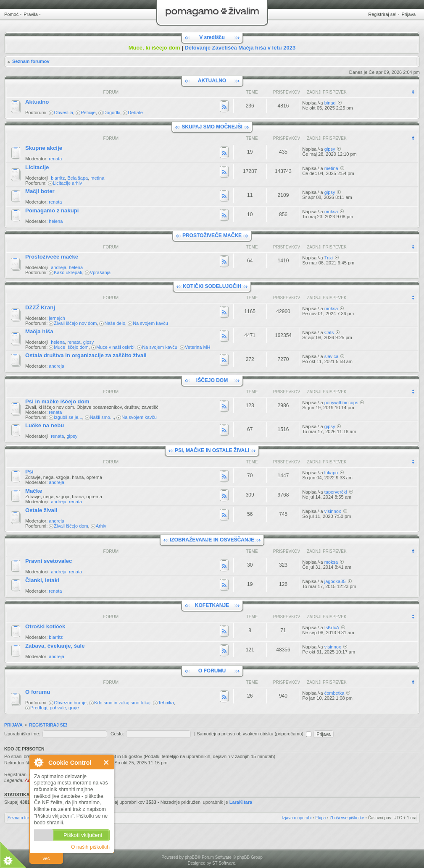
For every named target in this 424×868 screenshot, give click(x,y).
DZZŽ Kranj (40, 307)
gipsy (330, 149)
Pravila (31, 14)
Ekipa (320, 818)
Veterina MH (198, 347)
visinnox (333, 511)
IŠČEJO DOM (212, 380)
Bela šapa (78, 178)
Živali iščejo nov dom (75, 323)
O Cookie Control (38, 762)
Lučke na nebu (45, 425)
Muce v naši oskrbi (115, 347)
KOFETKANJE (212, 605)
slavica (332, 356)
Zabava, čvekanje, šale (55, 646)
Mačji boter (40, 191)
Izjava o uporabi (297, 818)
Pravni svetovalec (49, 561)
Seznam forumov (31, 61)
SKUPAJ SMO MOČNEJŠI (212, 127)
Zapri (107, 762)
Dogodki (112, 112)
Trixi (329, 258)
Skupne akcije (44, 148)
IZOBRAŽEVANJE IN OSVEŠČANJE (212, 540)
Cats (329, 332)
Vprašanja (100, 272)
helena (56, 221)
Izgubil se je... (68, 417)
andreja (59, 267)
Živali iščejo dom (71, 526)
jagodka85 (335, 581)
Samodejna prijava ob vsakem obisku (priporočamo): (254, 734)
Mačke (34, 491)
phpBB (191, 857)
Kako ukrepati (68, 272)
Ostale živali (41, 510)
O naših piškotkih (90, 847)
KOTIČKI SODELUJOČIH (212, 286)
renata (55, 159)
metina (97, 178)
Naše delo (115, 323)
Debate (135, 112)
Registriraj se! (382, 14)
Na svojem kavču (150, 323)
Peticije (88, 112)
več (46, 858)
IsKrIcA (332, 627)
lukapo (331, 473)
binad (330, 103)
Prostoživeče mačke (52, 257)
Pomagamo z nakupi (52, 210)
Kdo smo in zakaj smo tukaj (122, 703)
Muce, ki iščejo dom (154, 48)
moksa (331, 212)
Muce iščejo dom (71, 347)
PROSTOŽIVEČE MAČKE (212, 235)
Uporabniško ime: (22, 734)
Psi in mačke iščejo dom (57, 401)
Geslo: (117, 734)
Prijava (408, 14)
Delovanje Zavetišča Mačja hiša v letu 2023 (240, 48)
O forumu (38, 692)
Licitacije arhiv (67, 183)
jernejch (57, 318)
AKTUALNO (212, 81)
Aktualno (37, 102)
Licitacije (37, 167)
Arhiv (101, 526)
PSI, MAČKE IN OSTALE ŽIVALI (212, 450)
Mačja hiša (39, 331)
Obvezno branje (70, 703)
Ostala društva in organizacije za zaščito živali (86, 355)
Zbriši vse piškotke (347, 818)
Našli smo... (102, 417)
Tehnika (166, 703)
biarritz (58, 178)
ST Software (224, 863)
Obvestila (63, 112)
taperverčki (336, 492)
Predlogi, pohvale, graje (55, 708)
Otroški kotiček (45, 626)
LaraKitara (241, 802)
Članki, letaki (42, 580)
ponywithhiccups (341, 403)
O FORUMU (212, 671)
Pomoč (11, 14)
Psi (29, 472)
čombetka (334, 693)
